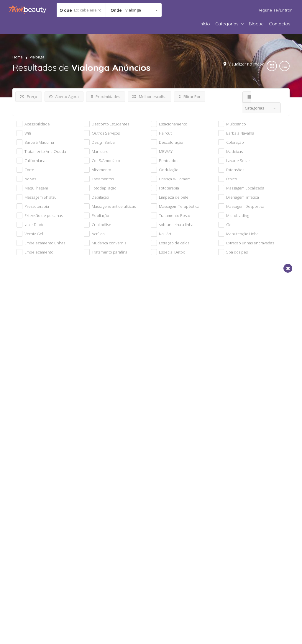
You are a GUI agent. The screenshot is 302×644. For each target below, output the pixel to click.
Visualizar (83, 317)
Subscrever (233, 500)
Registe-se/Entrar (275, 10)
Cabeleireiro (32, 349)
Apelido (120, 445)
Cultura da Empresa (36, 563)
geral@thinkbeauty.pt (257, 569)
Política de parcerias (37, 570)
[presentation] (66, 500)
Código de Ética (171, 568)
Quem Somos (30, 555)
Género (119, 468)
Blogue (256, 24)
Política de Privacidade (109, 563)
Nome (36, 445)
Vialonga (28, 367)
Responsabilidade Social (179, 561)
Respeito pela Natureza (178, 576)
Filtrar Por (190, 97)
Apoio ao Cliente (241, 576)
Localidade (205, 468)
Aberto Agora (64, 97)
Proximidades (106, 97)
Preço (29, 97)
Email (199, 445)
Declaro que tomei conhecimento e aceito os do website (155, 498)
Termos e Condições (106, 555)
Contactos (280, 24)
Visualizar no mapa (245, 64)
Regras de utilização (106, 570)
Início (205, 24)
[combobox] (134, 10)
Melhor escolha (150, 97)
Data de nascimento (52, 468)
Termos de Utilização (160, 498)
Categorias (227, 24)
